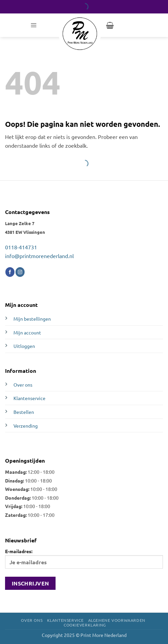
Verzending (26, 426)
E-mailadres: (84, 558)
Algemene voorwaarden (117, 620)
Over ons (23, 385)
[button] (34, 25)
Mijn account (27, 332)
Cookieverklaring (85, 625)
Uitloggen (24, 346)
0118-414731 (21, 247)
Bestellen (24, 412)
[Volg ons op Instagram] (20, 272)
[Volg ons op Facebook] (10, 272)
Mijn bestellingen (32, 319)
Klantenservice (29, 398)
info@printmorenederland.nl (39, 256)
